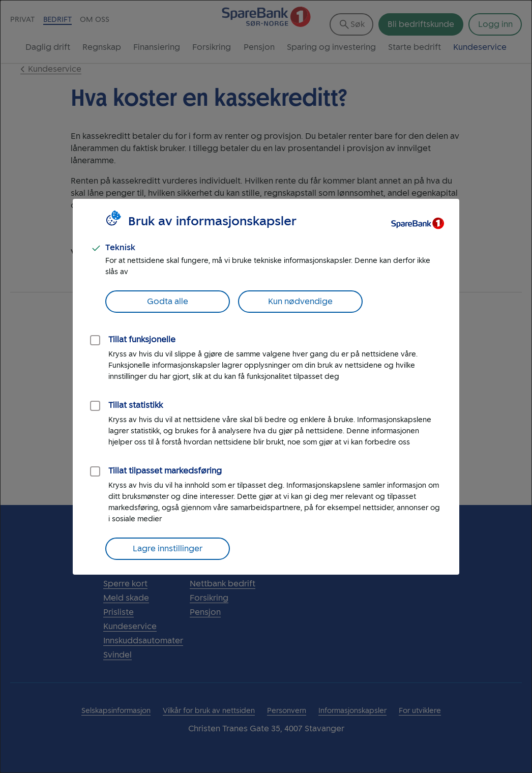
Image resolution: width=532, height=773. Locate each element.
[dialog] (266, 386)
